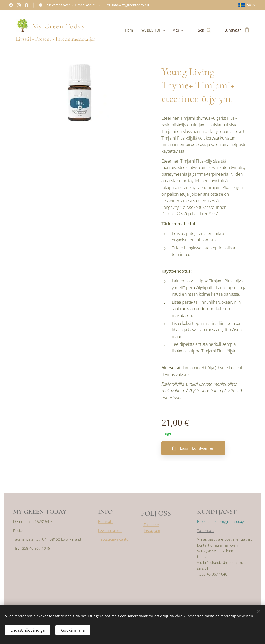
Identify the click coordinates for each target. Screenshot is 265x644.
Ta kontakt (206, 530)
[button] (204, 30)
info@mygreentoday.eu (130, 5)
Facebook (151, 524)
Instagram (152, 530)
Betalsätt (105, 521)
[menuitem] (130, 30)
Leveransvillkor (110, 530)
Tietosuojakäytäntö (113, 539)
